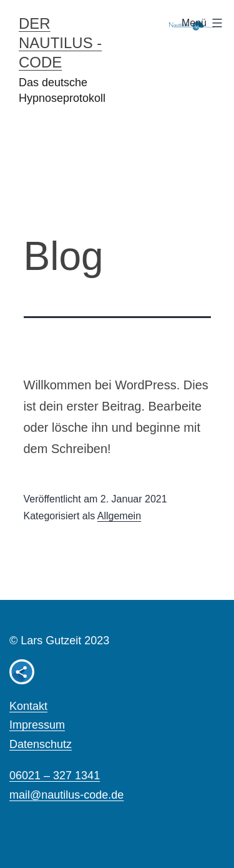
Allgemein (119, 516)
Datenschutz (41, 744)
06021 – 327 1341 (55, 776)
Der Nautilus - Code (60, 43)
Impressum (37, 725)
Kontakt (28, 706)
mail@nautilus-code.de (66, 795)
